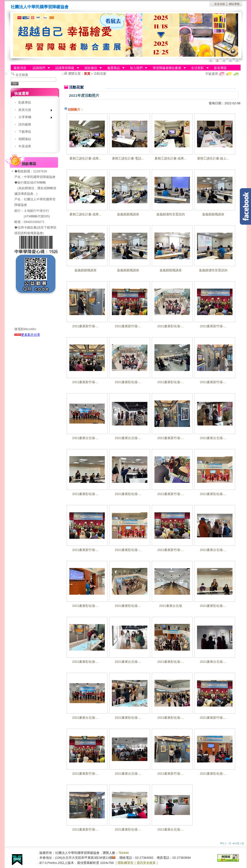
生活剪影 (198, 68)
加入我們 (137, 68)
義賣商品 (114, 68)
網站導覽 (234, 4)
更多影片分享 (27, 335)
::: (6, 74)
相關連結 (25, 139)
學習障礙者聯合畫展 (168, 68)
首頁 (87, 74)
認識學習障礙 (66, 68)
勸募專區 (25, 102)
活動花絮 (100, 74)
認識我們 (40, 68)
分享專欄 (34, 118)
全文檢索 (22, 75)
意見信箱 (220, 4)
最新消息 (20, 68)
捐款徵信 (91, 68)
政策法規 (34, 111)
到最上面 (238, 843)
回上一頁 (226, 843)
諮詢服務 (25, 124)
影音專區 (220, 68)
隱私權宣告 (126, 863)
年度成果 (25, 146)
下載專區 (25, 132)
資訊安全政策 (146, 863)
